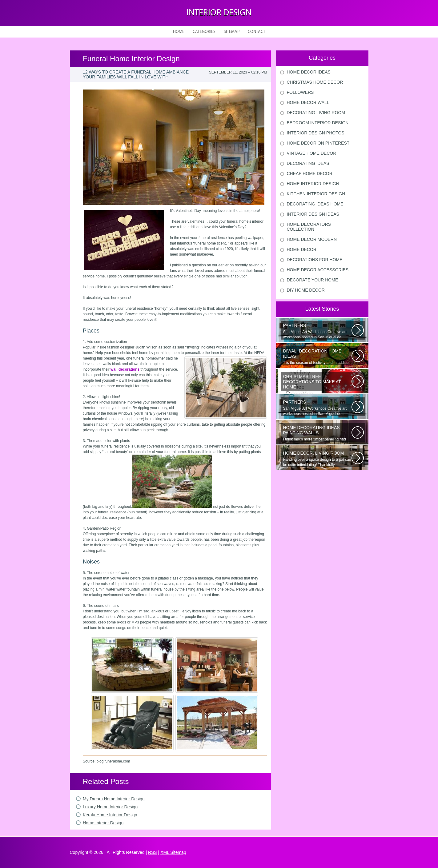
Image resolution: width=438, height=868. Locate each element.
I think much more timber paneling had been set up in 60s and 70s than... (317, 433)
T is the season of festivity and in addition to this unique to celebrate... (317, 357)
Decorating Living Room (316, 113)
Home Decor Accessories (318, 270)
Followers (300, 92)
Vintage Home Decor (312, 153)
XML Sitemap (173, 852)
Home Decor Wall (308, 102)
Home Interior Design (103, 823)
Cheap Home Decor (310, 173)
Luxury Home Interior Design (110, 807)
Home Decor (302, 249)
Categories (204, 32)
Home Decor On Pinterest (318, 143)
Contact (257, 32)
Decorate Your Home (313, 280)
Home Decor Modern (312, 239)
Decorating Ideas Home (315, 204)
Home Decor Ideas (309, 72)
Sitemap (232, 32)
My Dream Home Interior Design (114, 799)
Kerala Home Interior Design (110, 815)
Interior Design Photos (316, 133)
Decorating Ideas (308, 163)
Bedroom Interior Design (318, 123)
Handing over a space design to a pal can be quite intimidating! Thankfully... (317, 459)
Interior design (219, 13)
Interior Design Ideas (313, 214)
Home (179, 32)
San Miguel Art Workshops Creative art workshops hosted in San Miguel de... (317, 331)
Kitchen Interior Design (316, 194)
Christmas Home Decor (315, 82)
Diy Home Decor (306, 290)
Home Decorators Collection (309, 227)
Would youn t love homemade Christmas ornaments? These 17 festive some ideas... (317, 382)
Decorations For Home (315, 260)
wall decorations (125, 369)
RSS (153, 852)
